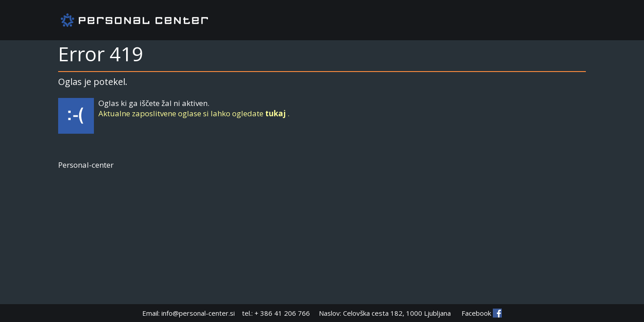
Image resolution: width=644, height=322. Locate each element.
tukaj (275, 113)
